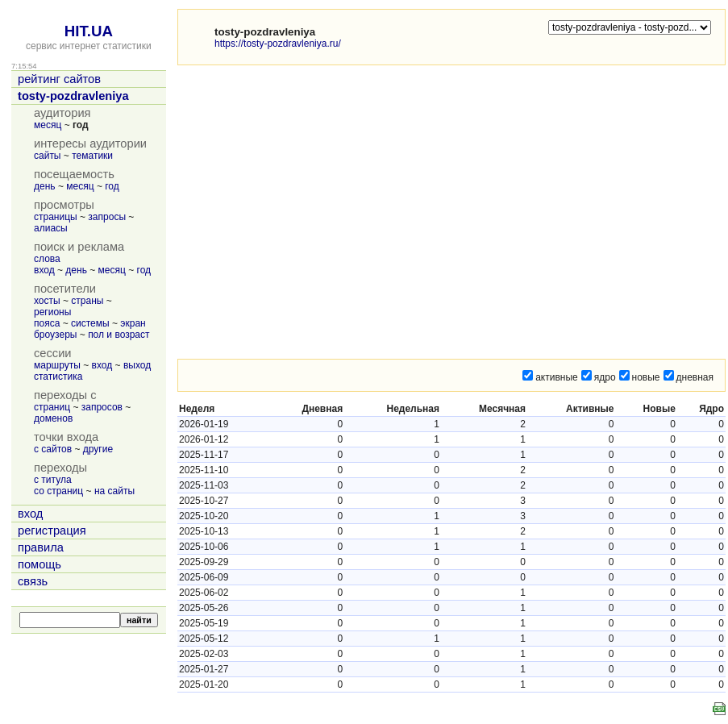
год (112, 186)
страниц (52, 407)
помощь (40, 564)
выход (137, 365)
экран (133, 323)
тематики (92, 156)
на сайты (114, 491)
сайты (48, 156)
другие (98, 449)
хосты (47, 301)
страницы (56, 217)
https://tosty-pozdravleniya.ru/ (278, 44)
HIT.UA (89, 31)
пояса (47, 323)
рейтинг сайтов (59, 79)
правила (41, 547)
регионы (52, 312)
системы (90, 323)
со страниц (58, 491)
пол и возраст (119, 335)
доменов (53, 418)
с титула (53, 480)
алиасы (51, 228)
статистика (58, 377)
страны (87, 301)
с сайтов (53, 449)
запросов (102, 407)
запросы (107, 217)
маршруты (57, 365)
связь (33, 581)
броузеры (55, 335)
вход (44, 270)
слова (47, 259)
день (45, 186)
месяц (48, 125)
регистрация (52, 531)
